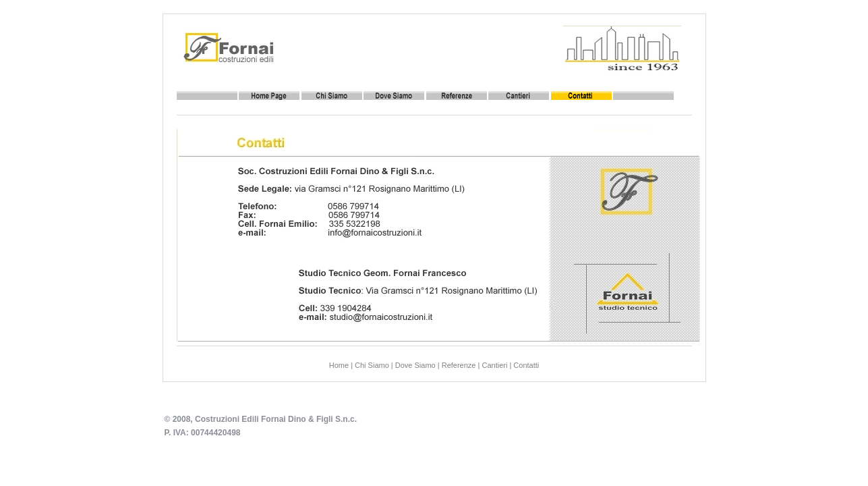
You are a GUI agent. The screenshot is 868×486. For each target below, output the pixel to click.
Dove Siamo (415, 365)
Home (339, 365)
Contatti (526, 365)
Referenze (459, 365)
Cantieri (494, 365)
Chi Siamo (372, 365)
